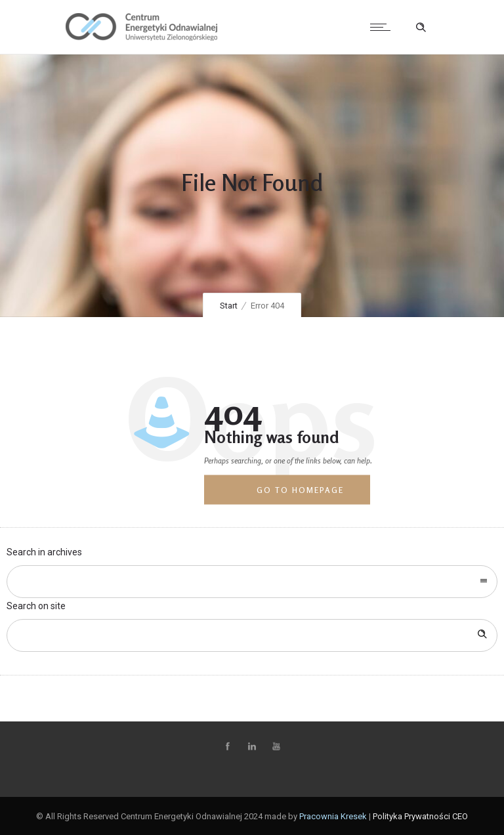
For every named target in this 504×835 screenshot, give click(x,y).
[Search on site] (252, 635)
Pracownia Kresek (333, 816)
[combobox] (252, 582)
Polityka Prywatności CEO (420, 816)
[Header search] (421, 28)
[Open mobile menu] (383, 27)
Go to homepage (300, 490)
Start (229, 306)
